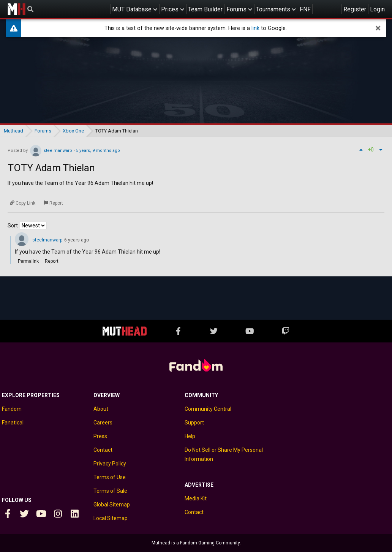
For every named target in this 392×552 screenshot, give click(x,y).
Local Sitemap (111, 518)
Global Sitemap (112, 505)
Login (377, 9)
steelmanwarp (58, 151)
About (101, 409)
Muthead (16, 9)
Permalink (28, 261)
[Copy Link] (23, 203)
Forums (236, 9)
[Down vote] (381, 150)
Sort (13, 226)
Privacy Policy (110, 464)
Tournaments (273, 9)
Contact (103, 450)
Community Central (208, 409)
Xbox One (73, 131)
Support (194, 423)
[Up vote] (361, 150)
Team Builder (205, 9)
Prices (170, 9)
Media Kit (196, 498)
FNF (305, 9)
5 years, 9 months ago (98, 151)
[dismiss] (378, 28)
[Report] (53, 203)
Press (100, 436)
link (255, 28)
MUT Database (132, 9)
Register (355, 9)
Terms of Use (110, 477)
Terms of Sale (110, 491)
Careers (103, 423)
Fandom (12, 409)
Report (52, 261)
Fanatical (13, 423)
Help (190, 436)
